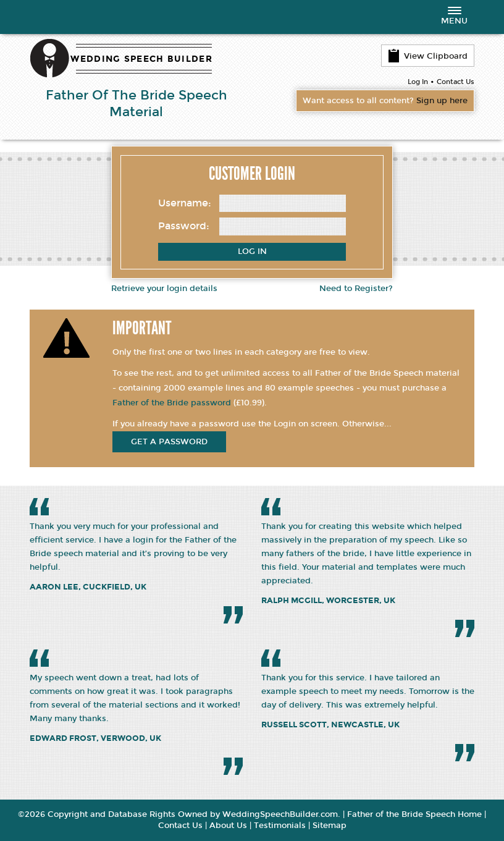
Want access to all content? (385, 101)
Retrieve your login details (164, 289)
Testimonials (280, 826)
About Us (228, 826)
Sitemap (330, 826)
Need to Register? (356, 289)
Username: (185, 203)
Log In (418, 82)
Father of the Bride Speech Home (414, 814)
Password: (184, 226)
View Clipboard (428, 56)
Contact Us (456, 82)
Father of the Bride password (172, 403)
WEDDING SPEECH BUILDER (141, 59)
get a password (169, 442)
